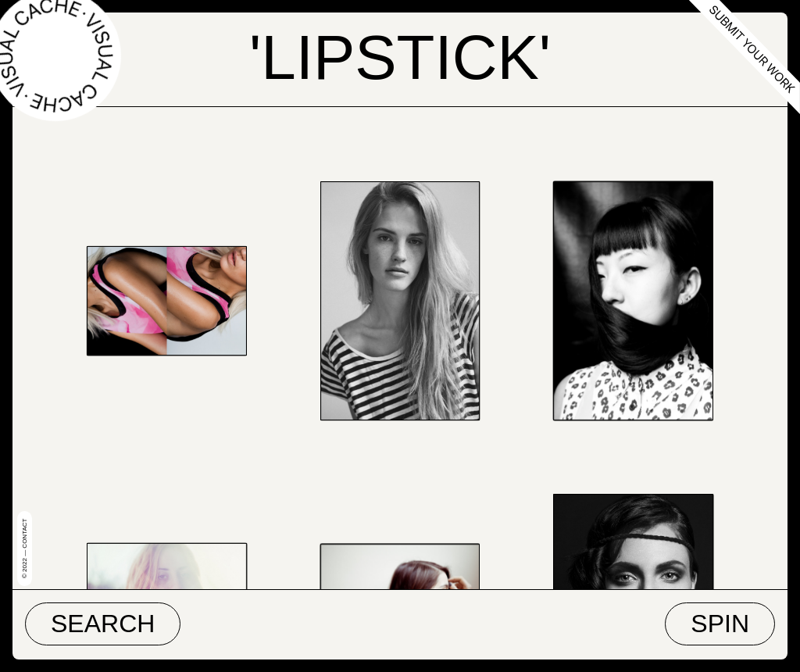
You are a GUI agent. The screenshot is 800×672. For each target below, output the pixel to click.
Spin (720, 624)
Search (103, 624)
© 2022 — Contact (25, 549)
